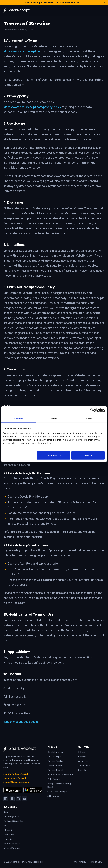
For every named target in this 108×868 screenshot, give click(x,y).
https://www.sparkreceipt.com (23, 51)
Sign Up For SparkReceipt (16, 774)
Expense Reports (56, 770)
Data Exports (54, 779)
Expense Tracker (55, 761)
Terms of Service (96, 862)
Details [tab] (54, 419)
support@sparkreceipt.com (21, 722)
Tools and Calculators (14, 821)
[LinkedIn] (6, 799)
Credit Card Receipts (57, 792)
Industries (8, 839)
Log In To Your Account (15, 778)
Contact (82, 757)
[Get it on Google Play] (33, 790)
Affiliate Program (11, 848)
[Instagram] (18, 799)
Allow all (88, 455)
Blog (6, 812)
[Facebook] (12, 799)
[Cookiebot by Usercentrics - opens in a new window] (92, 410)
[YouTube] (24, 799)
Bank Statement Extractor (60, 775)
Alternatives (9, 835)
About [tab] (89, 419)
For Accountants (12, 844)
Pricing (82, 752)
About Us (83, 761)
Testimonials (84, 766)
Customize (54, 455)
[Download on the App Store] (13, 790)
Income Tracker (55, 766)
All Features (53, 796)
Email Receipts (54, 757)
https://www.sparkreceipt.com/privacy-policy (32, 107)
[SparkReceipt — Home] (16, 10)
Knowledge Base (11, 817)
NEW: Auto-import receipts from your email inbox (52, 2)
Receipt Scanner (55, 752)
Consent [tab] (19, 419)
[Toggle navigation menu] (102, 10)
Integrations (9, 830)
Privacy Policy (79, 862)
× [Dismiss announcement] (104, 2)
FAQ (5, 826)
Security (82, 770)
